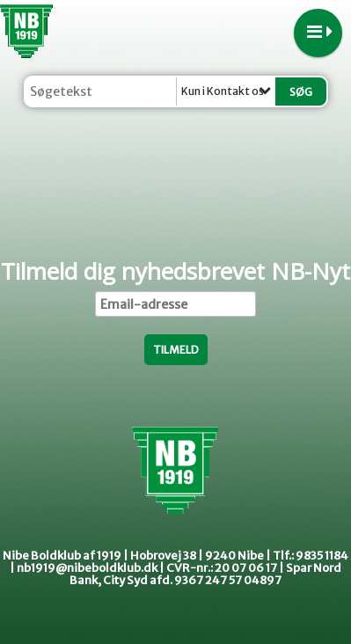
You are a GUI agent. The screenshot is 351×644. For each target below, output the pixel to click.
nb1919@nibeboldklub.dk (87, 568)
